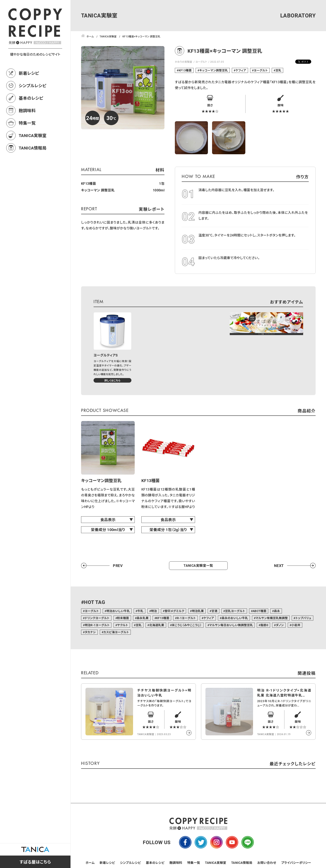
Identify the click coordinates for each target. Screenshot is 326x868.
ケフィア (241, 70)
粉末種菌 (123, 618)
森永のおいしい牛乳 (235, 618)
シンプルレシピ (33, 86)
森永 (277, 611)
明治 (154, 611)
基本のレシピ (31, 98)
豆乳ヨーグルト (235, 611)
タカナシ (90, 632)
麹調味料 (27, 110)
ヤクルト (123, 625)
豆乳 (278, 70)
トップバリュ (303, 618)
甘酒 (214, 611)
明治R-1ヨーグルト (97, 625)
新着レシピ (29, 73)
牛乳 (140, 611)
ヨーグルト (201, 62)
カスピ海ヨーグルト (116, 632)
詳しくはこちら (112, 380)
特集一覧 (27, 123)
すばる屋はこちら (35, 862)
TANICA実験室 (33, 135)
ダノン (280, 625)
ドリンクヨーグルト (97, 618)
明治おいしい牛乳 (118, 611)
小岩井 (296, 625)
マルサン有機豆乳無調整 (272, 618)
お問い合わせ (267, 863)
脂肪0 (264, 625)
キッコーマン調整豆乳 (214, 70)
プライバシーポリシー (296, 863)
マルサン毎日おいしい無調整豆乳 (231, 625)
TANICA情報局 (33, 148)
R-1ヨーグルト (186, 618)
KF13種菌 (185, 70)
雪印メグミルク (174, 611)
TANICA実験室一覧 (198, 565)
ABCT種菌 (259, 611)
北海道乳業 (157, 625)
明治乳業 (198, 611)
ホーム (90, 863)
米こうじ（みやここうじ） (187, 625)
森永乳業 (143, 618)
